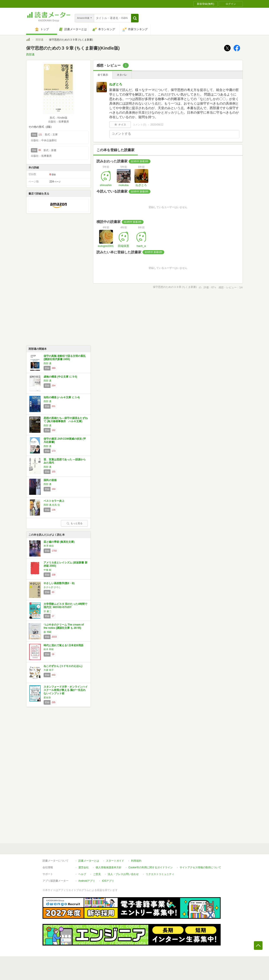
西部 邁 (47, 363)
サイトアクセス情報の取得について (200, 867)
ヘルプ (82, 874)
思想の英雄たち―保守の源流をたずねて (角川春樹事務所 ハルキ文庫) (66, 420)
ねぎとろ (116, 84)
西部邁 (40, 40)
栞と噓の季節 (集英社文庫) (59, 542)
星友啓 (47, 698)
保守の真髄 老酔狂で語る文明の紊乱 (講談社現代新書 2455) (65, 358)
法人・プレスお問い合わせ (123, 874)
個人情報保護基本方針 (109, 867)
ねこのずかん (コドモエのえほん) (63, 666)
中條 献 (47, 570)
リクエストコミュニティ (160, 874)
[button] (135, 18)
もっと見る (74, 523)
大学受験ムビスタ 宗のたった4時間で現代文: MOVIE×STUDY (65, 606)
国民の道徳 (50, 480)
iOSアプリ (108, 881)
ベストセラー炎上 (54, 501)
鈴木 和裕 (49, 649)
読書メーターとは (89, 861)
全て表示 (103, 75)
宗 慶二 (47, 611)
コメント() (139, 125)
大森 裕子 (49, 670)
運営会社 (84, 867)
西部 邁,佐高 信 (52, 505)
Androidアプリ (87, 881)
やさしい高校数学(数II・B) (59, 583)
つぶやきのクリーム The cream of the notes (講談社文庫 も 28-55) (64, 626)
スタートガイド (115, 861)
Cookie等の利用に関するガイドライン (151, 867)
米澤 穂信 (49, 546)
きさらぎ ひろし (52, 587)
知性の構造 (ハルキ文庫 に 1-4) (62, 397)
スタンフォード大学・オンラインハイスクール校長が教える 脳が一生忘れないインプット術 (66, 690)
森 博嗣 (47, 632)
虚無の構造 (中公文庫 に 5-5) (60, 377)
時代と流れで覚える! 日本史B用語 (63, 645)
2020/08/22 (157, 125)
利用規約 (136, 861)
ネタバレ (122, 75)
